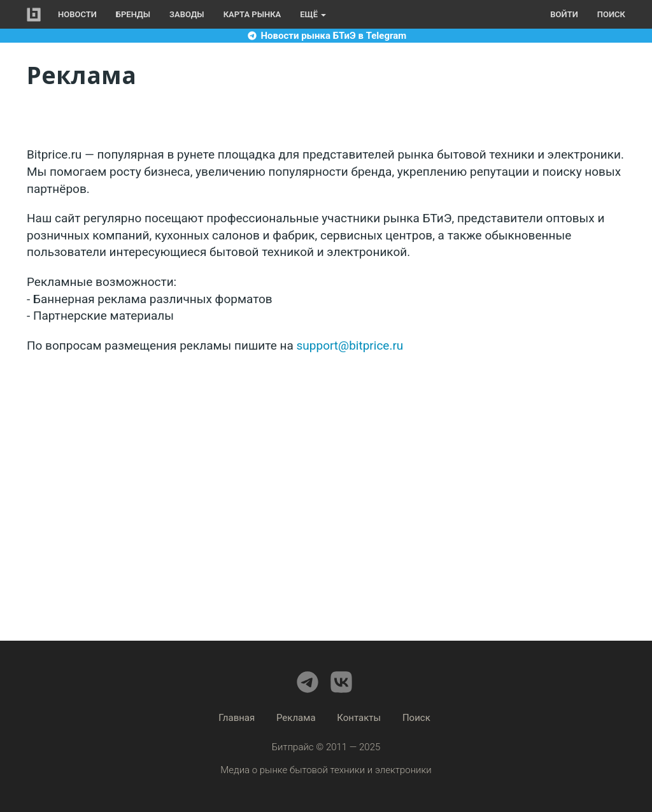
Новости (77, 14)
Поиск (611, 14)
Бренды (133, 14)
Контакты (359, 718)
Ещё (313, 14)
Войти (564, 14)
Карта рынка (252, 14)
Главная (237, 718)
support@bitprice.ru (350, 345)
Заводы (187, 14)
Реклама (296, 718)
